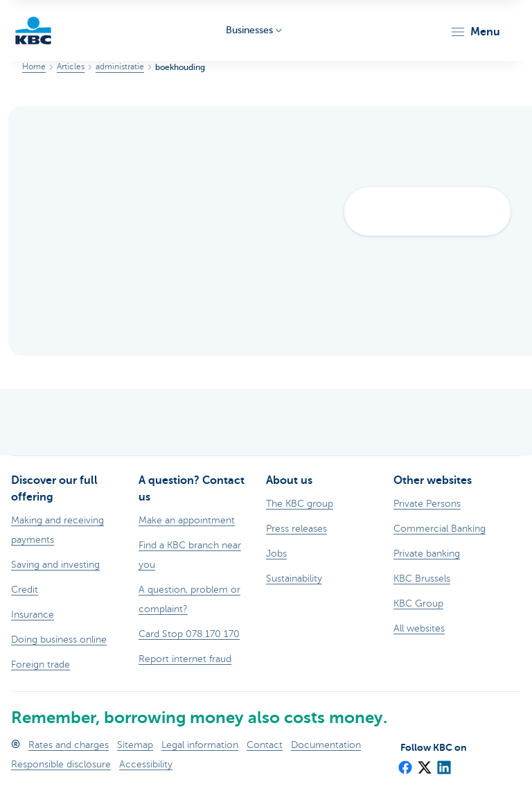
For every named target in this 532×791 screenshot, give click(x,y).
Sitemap (135, 745)
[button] (475, 32)
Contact (265, 745)
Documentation (326, 745)
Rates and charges (69, 745)
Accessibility (146, 764)
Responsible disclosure (61, 764)
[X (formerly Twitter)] (424, 763)
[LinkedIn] (443, 763)
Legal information (200, 745)
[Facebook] (405, 763)
